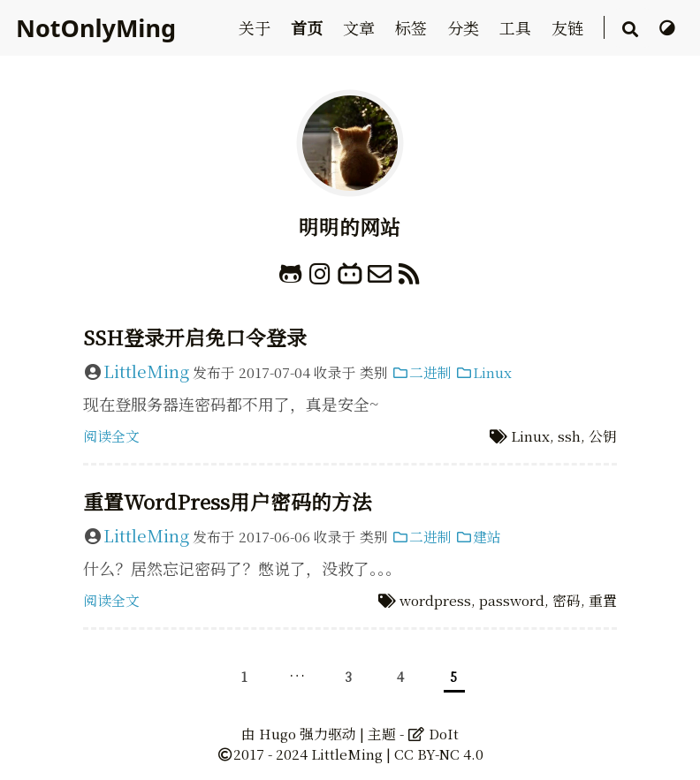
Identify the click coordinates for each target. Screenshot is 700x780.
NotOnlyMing (96, 28)
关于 (257, 27)
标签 (413, 27)
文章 (361, 27)
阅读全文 (111, 436)
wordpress (435, 600)
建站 (478, 537)
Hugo (278, 734)
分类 (465, 27)
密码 (567, 600)
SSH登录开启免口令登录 (195, 337)
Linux (483, 372)
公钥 (603, 436)
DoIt (433, 734)
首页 (309, 27)
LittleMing (146, 371)
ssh (569, 436)
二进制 (422, 372)
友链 (570, 27)
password (512, 600)
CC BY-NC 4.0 (439, 754)
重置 (603, 600)
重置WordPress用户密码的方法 (228, 501)
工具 (517, 27)
